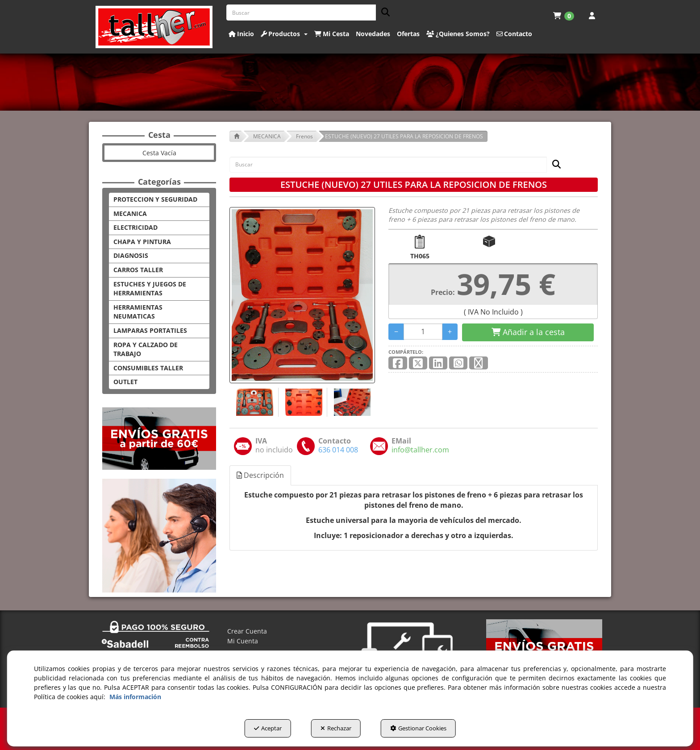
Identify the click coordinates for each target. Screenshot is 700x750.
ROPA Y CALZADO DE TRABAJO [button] (146, 349)
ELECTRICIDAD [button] (135, 227)
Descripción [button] (260, 475)
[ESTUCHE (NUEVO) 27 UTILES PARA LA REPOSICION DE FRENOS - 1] (254, 402)
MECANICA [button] (130, 213)
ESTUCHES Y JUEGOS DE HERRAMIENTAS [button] (150, 289)
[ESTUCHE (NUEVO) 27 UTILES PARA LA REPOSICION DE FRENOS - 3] (351, 402)
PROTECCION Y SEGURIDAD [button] (155, 199)
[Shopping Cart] (528, 332)
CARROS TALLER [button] (138, 270)
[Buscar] (383, 13)
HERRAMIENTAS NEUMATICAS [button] (138, 312)
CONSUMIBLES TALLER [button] (148, 368)
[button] (154, 27)
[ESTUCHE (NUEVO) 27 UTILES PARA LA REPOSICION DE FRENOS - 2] (303, 402)
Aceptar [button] (268, 728)
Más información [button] (135, 697)
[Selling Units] (423, 331)
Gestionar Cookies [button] (418, 728)
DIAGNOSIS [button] (131, 255)
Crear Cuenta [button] (247, 631)
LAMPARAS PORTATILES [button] (150, 330)
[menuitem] (564, 16)
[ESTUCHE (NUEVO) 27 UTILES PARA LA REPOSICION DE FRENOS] (302, 295)
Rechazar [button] (336, 728)
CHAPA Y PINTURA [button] (142, 242)
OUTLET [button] (125, 382)
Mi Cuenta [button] (243, 641)
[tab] (261, 475)
